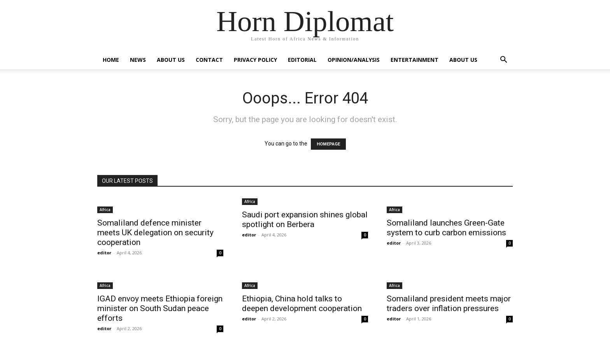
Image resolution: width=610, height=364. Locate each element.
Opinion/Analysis (354, 60)
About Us (171, 60)
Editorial (302, 60)
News (138, 60)
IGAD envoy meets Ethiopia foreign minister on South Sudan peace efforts (160, 308)
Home (111, 60)
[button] (503, 60)
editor (104, 253)
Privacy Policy (255, 60)
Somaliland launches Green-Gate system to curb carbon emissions (446, 228)
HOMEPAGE (328, 144)
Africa (105, 210)
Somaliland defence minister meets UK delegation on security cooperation (155, 233)
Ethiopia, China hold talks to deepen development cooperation (302, 304)
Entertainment (415, 60)
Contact (209, 60)
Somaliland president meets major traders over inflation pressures (449, 304)
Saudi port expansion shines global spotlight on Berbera (305, 220)
